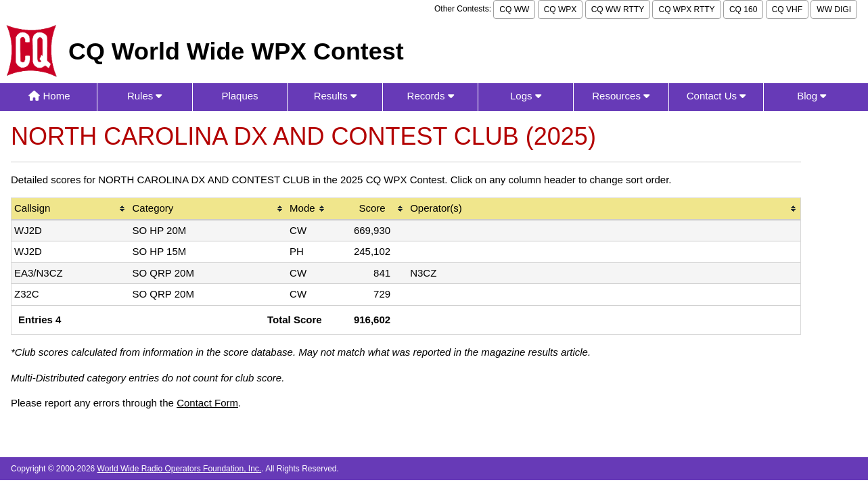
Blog (812, 96)
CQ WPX (561, 9)
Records (431, 96)
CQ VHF (787, 9)
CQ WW (514, 9)
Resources (621, 96)
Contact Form (207, 403)
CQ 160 (743, 9)
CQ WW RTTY (618, 9)
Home (49, 96)
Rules (145, 96)
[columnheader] (70, 209)
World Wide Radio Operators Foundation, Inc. (180, 469)
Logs (526, 96)
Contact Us (716, 96)
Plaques (239, 96)
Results (335, 96)
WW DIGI (834, 9)
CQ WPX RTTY (686, 9)
